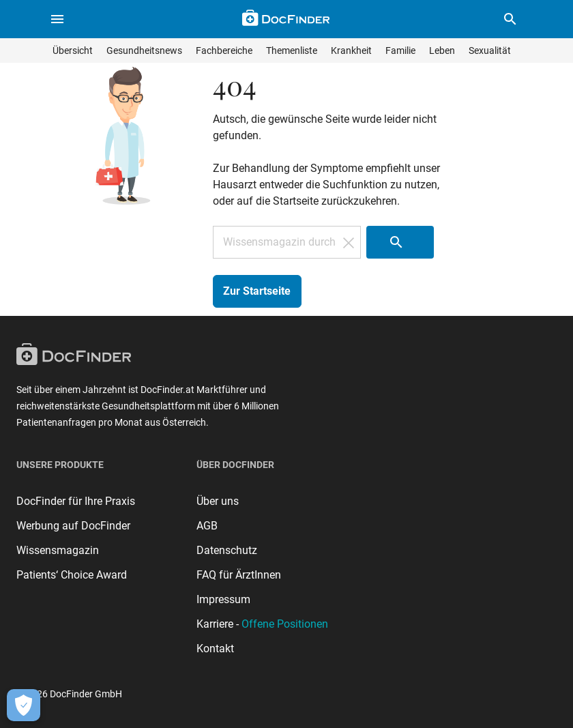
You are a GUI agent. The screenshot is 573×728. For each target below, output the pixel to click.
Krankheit (351, 50)
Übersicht (73, 50)
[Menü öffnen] (57, 19)
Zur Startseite (257, 291)
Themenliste (292, 50)
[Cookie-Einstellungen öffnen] (24, 705)
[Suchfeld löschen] (349, 242)
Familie (400, 50)
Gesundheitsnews (144, 50)
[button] (510, 19)
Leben (442, 50)
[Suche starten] (400, 242)
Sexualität (490, 50)
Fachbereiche (224, 50)
